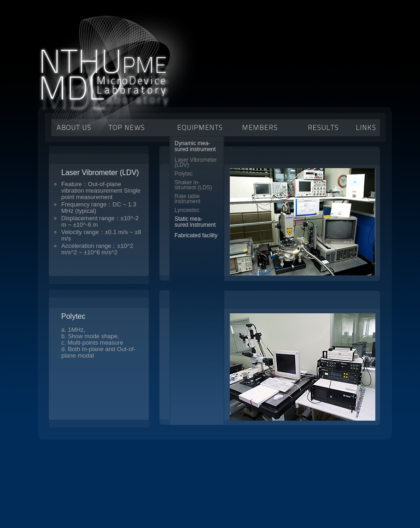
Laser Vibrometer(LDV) (196, 162)
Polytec (184, 174)
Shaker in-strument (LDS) (193, 185)
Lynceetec (187, 210)
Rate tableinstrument (187, 199)
